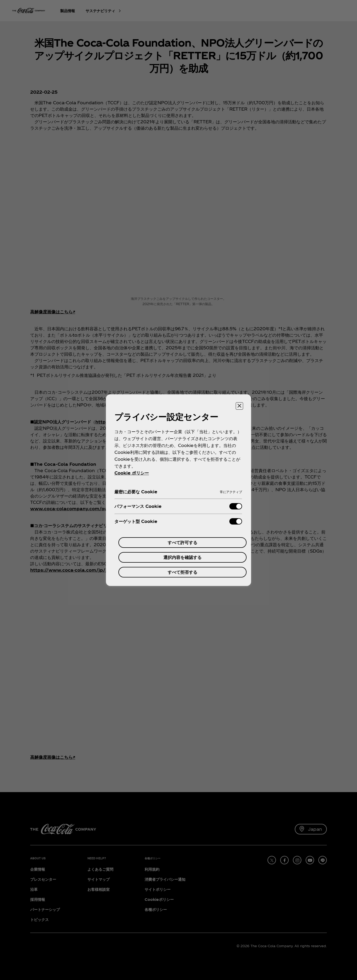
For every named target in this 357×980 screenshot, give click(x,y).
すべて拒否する (182, 572)
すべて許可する (182, 542)
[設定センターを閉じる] (239, 406)
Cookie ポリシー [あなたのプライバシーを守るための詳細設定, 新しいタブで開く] (132, 473)
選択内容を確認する (182, 557)
